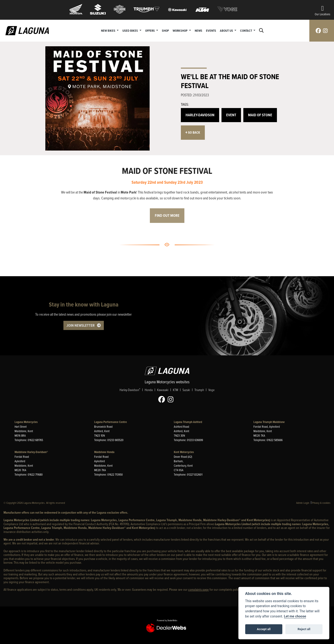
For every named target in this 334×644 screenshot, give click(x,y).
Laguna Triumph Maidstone (269, 422)
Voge (211, 390)
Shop (165, 31)
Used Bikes (130, 31)
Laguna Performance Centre (111, 422)
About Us (227, 31)
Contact (246, 31)
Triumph (199, 390)
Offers (150, 31)
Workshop (180, 31)
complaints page (198, 589)
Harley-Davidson (200, 115)
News (198, 31)
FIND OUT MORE (167, 215)
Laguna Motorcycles (26, 422)
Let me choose (295, 616)
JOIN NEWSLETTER (81, 325)
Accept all (264, 629)
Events (211, 31)
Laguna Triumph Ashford (188, 422)
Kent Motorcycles (184, 452)
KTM (175, 390)
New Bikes (109, 31)
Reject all (304, 629)
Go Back (193, 133)
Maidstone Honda (104, 452)
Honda (149, 390)
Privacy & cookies (321, 503)
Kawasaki (163, 390)
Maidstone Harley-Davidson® (31, 452)
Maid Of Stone (260, 115)
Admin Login (303, 503)
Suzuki (186, 390)
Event (231, 115)
